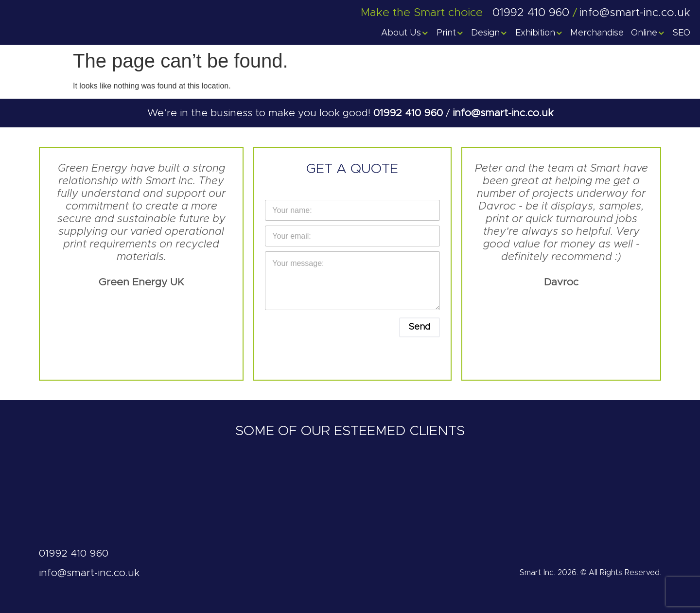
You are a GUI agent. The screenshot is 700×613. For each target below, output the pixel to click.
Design (490, 33)
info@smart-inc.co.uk (503, 113)
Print (450, 33)
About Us (405, 33)
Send (420, 327)
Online (648, 33)
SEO (682, 33)
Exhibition (539, 33)
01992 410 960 (410, 113)
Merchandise (597, 33)
